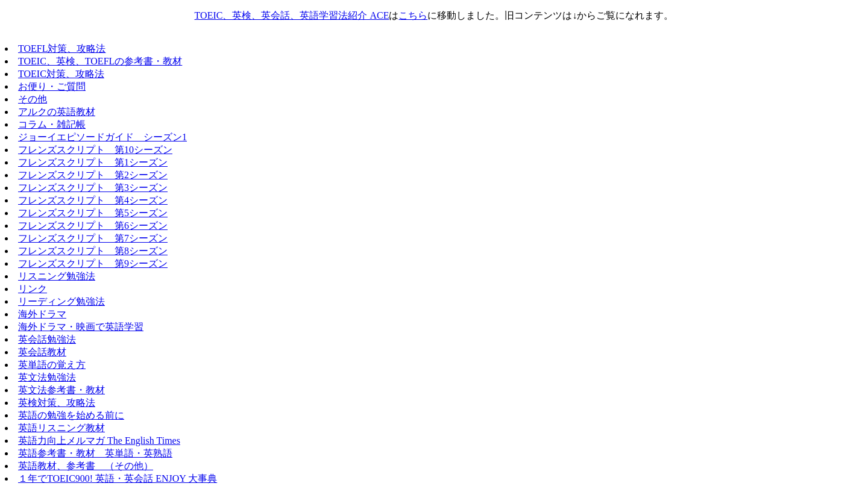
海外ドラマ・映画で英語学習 (81, 327)
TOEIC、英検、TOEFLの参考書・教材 (100, 61)
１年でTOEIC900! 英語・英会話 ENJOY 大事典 (118, 478)
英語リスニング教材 (61, 428)
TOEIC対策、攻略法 (61, 74)
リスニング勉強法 (57, 276)
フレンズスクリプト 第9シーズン (93, 263)
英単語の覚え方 (52, 365)
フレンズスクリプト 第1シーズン (93, 162)
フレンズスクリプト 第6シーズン (93, 226)
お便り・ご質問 (52, 86)
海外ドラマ (42, 314)
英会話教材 (42, 352)
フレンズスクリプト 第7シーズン (93, 238)
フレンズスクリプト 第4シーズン (93, 200)
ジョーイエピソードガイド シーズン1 (102, 137)
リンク (33, 289)
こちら (413, 15)
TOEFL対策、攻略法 (62, 48)
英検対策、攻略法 (57, 403)
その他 (33, 99)
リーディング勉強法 (61, 301)
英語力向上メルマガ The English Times (99, 441)
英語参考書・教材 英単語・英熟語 (95, 453)
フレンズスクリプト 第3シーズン (93, 188)
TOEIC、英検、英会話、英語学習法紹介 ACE (292, 15)
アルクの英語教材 (57, 112)
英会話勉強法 (47, 339)
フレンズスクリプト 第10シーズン (95, 150)
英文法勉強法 (47, 377)
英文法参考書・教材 (61, 390)
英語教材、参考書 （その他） (86, 466)
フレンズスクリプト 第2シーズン (93, 175)
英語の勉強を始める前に (71, 415)
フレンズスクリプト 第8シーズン (93, 251)
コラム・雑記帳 (52, 124)
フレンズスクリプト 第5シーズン (93, 213)
